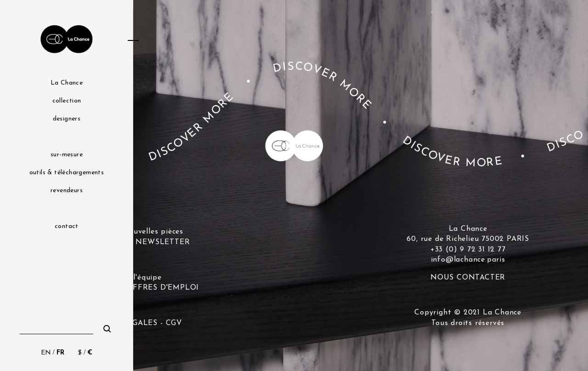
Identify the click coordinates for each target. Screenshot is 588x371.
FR (60, 353)
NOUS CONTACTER (468, 278)
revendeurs (67, 191)
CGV (174, 323)
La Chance (67, 83)
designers (67, 119)
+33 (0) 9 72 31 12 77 (468, 250)
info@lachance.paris (468, 260)
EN (46, 353)
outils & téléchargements (67, 173)
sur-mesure (67, 155)
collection (67, 101)
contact (67, 226)
